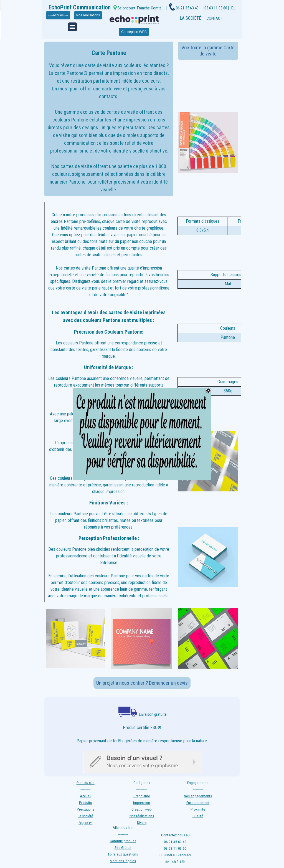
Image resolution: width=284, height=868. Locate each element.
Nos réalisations (88, 15)
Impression (142, 803)
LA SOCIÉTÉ (191, 18)
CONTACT (214, 18)
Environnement (198, 803)
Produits (85, 803)
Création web (142, 809)
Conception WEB (134, 32)
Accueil (86, 796)
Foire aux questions (123, 854)
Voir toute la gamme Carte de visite (208, 51)
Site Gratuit (123, 848)
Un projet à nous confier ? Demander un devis (142, 683)
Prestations (86, 809)
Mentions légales (123, 861)
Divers (142, 823)
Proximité (198, 809)
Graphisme (142, 796)
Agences (85, 823)
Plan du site (86, 783)
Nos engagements (198, 796)
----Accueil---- (58, 15)
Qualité (198, 816)
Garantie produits (123, 841)
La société (85, 816)
